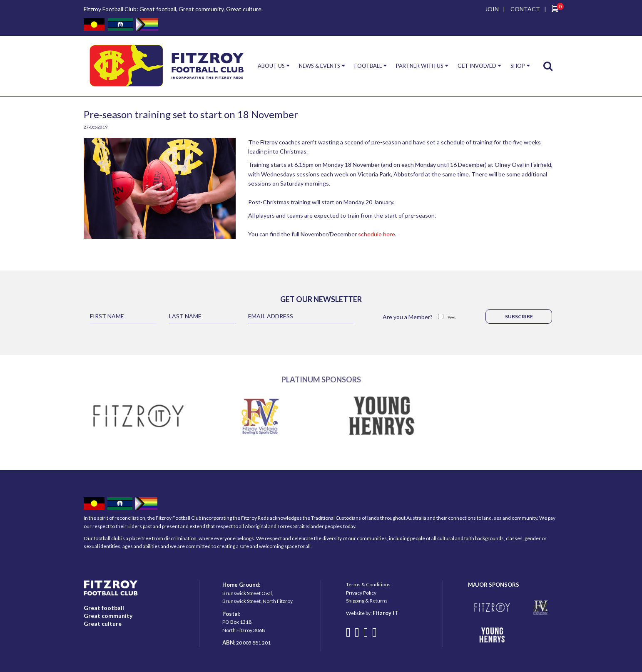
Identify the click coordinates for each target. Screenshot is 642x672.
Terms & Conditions (368, 584)
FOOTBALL (368, 66)
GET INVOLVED (477, 66)
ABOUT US (271, 66)
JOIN (492, 9)
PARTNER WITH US (420, 66)
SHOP (518, 66)
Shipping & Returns (367, 601)
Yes (452, 317)
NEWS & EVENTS (320, 66)
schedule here (377, 234)
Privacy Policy (361, 593)
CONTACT (525, 9)
